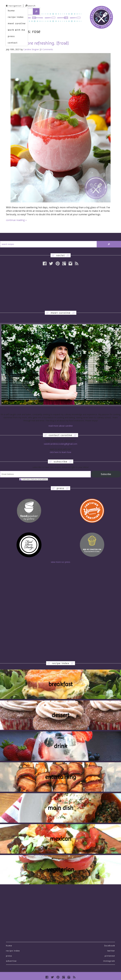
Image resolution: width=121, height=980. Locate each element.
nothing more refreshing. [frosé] (37, 43)
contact (13, 43)
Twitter (111, 951)
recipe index (16, 17)
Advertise (11, 961)
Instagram (109, 961)
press (11, 36)
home (11, 11)
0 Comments (47, 49)
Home (9, 946)
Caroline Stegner (31, 49)
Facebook (110, 946)
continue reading (16, 220)
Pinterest (110, 956)
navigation (14, 6)
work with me (16, 30)
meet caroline (17, 23)
